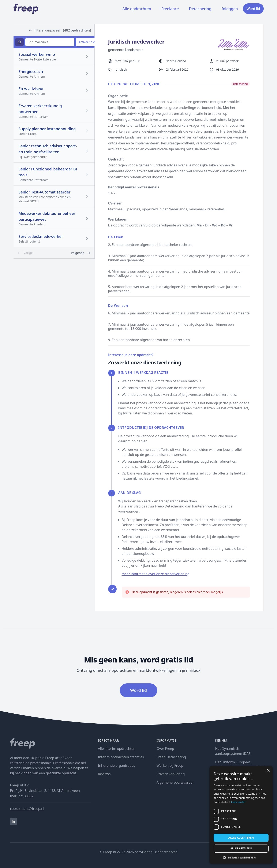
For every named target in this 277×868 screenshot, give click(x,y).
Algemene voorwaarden (176, 782)
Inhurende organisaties (117, 765)
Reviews (104, 774)
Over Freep (165, 749)
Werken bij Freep (170, 765)
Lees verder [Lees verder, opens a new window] (238, 802)
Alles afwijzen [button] (241, 848)
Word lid (253, 9)
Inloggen (230, 9)
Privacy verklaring (171, 774)
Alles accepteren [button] (241, 838)
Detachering (200, 9)
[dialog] (241, 815)
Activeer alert (88, 42)
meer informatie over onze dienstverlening (156, 574)
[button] (241, 857)
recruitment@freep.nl (27, 809)
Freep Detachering (171, 757)
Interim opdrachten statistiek (121, 757)
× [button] (268, 771)
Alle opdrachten (137, 9)
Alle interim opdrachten (117, 749)
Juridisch (121, 69)
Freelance (170, 9)
